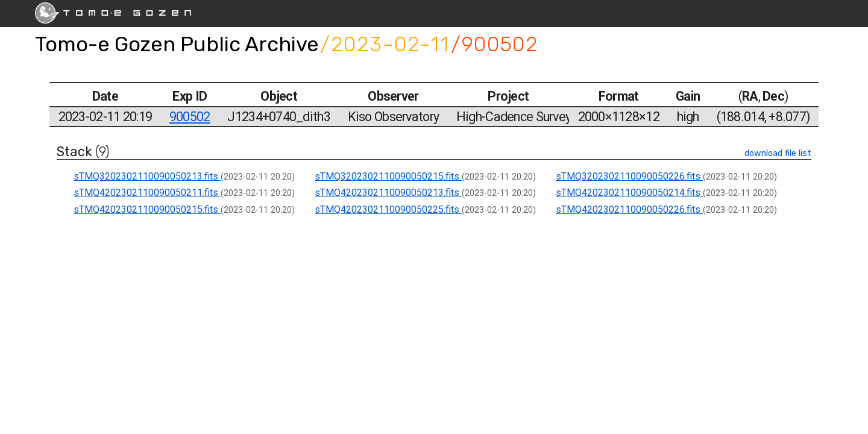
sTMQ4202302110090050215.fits (147, 209)
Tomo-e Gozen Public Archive (177, 44)
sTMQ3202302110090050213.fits (147, 176)
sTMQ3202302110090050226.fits (629, 176)
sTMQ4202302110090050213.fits (388, 193)
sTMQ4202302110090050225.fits (388, 209)
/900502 (495, 44)
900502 (190, 117)
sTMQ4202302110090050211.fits (147, 193)
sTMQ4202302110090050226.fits (629, 209)
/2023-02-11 (385, 44)
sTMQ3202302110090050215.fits (388, 176)
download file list (778, 153)
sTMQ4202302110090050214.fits (629, 193)
